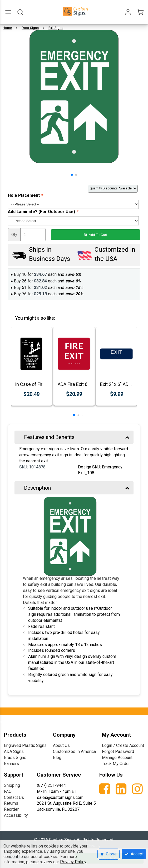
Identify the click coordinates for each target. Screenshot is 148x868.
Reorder (11, 809)
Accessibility (16, 815)
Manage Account (117, 758)
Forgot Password (118, 751)
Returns (11, 803)
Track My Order (116, 764)
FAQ (8, 791)
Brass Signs (15, 758)
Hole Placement (25, 195)
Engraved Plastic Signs (25, 745)
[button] (72, 175)
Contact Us (14, 797)
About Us (61, 745)
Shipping (12, 785)
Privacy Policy (73, 862)
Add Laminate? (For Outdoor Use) (43, 212)
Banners (11, 764)
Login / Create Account (123, 745)
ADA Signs (14, 751)
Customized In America (74, 751)
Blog (57, 758)
